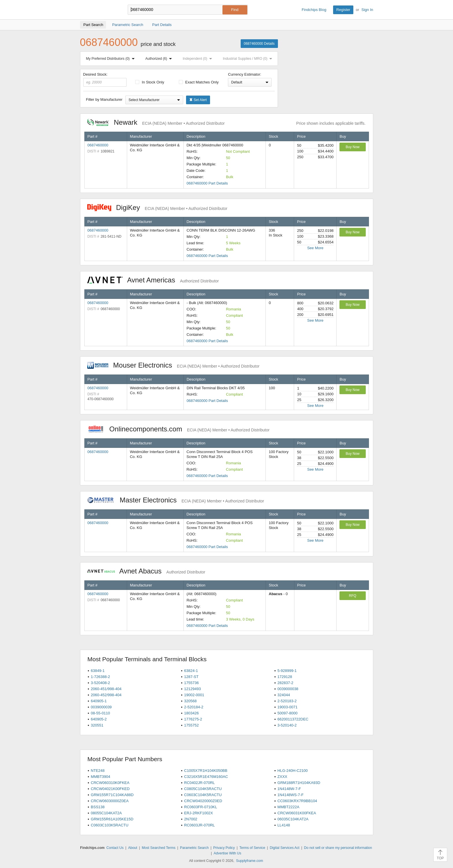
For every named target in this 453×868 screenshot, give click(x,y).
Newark (156, 122)
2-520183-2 (287, 701)
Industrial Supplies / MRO (249, 59)
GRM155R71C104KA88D (112, 795)
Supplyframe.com (249, 861)
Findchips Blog (314, 10)
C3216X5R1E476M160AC (206, 777)
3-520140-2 (287, 725)
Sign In (367, 10)
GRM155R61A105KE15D (112, 819)
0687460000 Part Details (207, 183)
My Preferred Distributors (112, 59)
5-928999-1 (287, 671)
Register (343, 10)
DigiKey (157, 207)
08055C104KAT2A (106, 813)
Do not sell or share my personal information (338, 848)
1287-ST (191, 677)
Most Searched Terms (159, 848)
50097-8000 (287, 713)
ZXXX (282, 777)
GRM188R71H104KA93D (299, 783)
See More (315, 248)
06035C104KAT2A (293, 819)
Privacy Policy (224, 848)
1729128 (285, 677)
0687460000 (98, 145)
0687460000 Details (259, 44)
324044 (284, 695)
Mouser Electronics (173, 365)
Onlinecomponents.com (178, 429)
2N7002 (191, 819)
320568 (190, 701)
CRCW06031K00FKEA (297, 813)
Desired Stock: (105, 79)
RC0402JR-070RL (199, 783)
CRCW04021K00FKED (110, 789)
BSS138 (98, 807)
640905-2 (99, 719)
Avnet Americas (153, 280)
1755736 (191, 683)
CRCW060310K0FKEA (110, 783)
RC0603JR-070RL (199, 825)
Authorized (160, 59)
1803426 (191, 713)
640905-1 (99, 701)
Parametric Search (194, 848)
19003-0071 (287, 707)
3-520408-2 (100, 683)
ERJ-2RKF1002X (198, 813)
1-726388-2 (100, 677)
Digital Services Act (285, 848)
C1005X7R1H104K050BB (206, 771)
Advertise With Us (228, 853)
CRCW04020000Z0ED (203, 801)
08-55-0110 (100, 713)
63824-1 (191, 671)
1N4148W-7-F (289, 789)
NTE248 (98, 771)
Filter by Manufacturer (104, 99)
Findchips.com (99, 10)
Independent (199, 59)
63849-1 (98, 671)
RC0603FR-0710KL (200, 807)
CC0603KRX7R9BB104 (297, 801)
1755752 (191, 725)
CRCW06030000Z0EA (110, 801)
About (132, 848)
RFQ (353, 596)
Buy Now (352, 147)
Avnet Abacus (146, 571)
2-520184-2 (194, 707)
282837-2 (285, 683)
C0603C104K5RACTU (203, 795)
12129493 (192, 689)
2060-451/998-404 (106, 689)
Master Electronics (176, 500)
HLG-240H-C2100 (293, 771)
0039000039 (101, 707)
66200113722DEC (293, 719)
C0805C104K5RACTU (203, 789)
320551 (97, 725)
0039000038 (288, 689)
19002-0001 (194, 695)
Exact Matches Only (199, 82)
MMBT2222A (288, 807)
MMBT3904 (100, 777)
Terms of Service (252, 848)
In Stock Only (150, 82)
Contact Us (115, 848)
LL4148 (284, 825)
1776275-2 (193, 719)
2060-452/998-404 (106, 695)
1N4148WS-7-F (290, 795)
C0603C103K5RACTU (109, 825)
